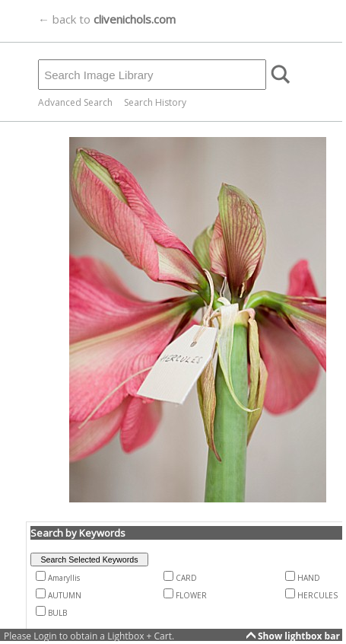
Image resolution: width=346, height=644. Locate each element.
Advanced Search (75, 102)
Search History (155, 102)
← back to (107, 19)
